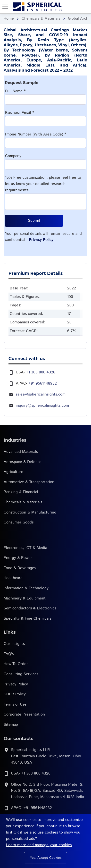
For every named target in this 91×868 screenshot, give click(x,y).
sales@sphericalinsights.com (41, 394)
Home (9, 19)
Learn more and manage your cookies (39, 845)
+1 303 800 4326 (41, 372)
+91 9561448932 (43, 383)
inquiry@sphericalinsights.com (42, 406)
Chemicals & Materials (41, 19)
